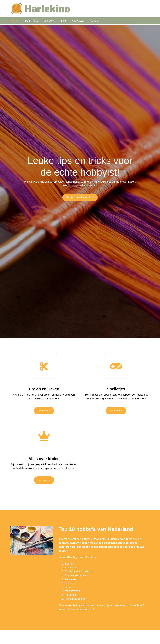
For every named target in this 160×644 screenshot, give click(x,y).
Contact (95, 21)
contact (75, 609)
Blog (63, 21)
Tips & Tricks (31, 21)
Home (14, 21)
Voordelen (49, 21)
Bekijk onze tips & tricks (80, 198)
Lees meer (44, 411)
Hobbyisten (78, 21)
